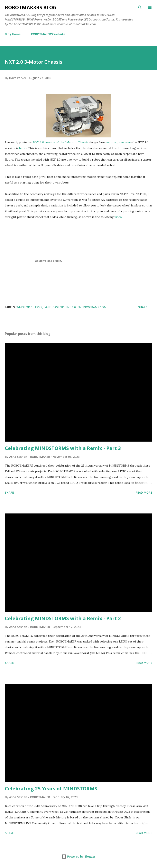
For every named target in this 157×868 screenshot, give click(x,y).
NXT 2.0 (71, 307)
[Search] (140, 7)
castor (58, 307)
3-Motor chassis (29, 307)
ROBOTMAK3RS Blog (31, 7)
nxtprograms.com (118, 142)
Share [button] (143, 307)
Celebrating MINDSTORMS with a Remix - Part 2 (63, 618)
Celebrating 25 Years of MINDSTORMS (51, 788)
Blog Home (13, 34)
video (118, 217)
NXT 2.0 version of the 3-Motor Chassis (61, 142)
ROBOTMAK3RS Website (48, 34)
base (47, 307)
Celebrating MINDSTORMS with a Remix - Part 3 (63, 448)
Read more (144, 492)
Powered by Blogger (78, 856)
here (22, 148)
